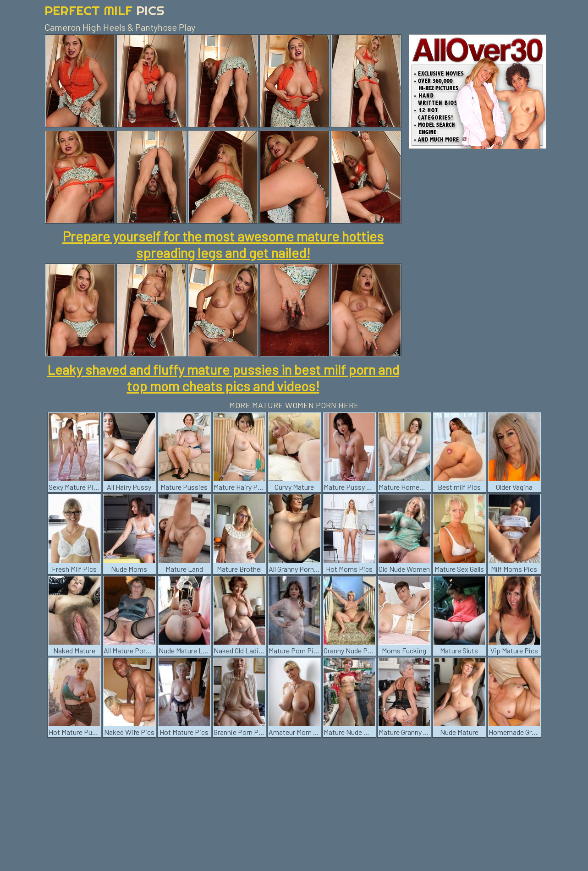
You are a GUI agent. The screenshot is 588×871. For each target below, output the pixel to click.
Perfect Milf (104, 10)
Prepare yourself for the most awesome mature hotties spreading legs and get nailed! (223, 244)
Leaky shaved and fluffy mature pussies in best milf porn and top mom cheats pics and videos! (223, 378)
